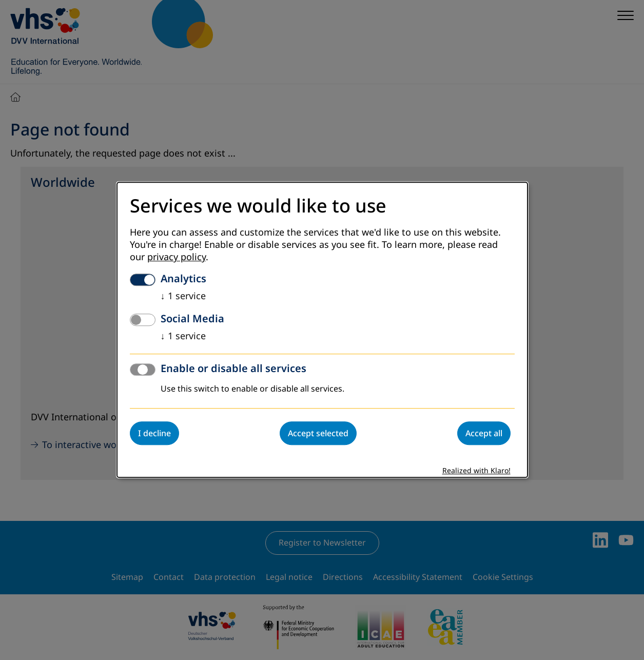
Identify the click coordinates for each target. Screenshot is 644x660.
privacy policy (177, 258)
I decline (154, 434)
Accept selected (318, 434)
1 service (183, 297)
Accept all (484, 434)
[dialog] (322, 330)
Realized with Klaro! (476, 471)
